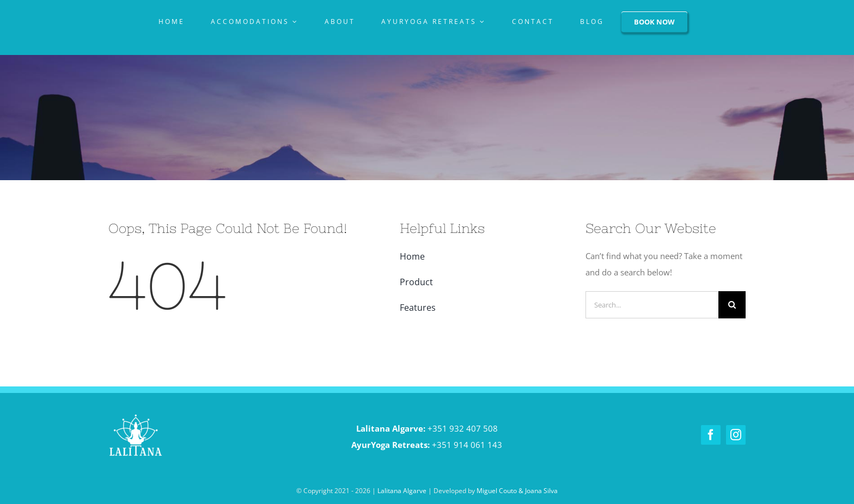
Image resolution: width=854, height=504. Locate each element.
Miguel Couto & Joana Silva (517, 491)
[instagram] (736, 435)
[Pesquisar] (732, 305)
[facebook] (711, 435)
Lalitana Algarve (402, 491)
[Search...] (652, 305)
